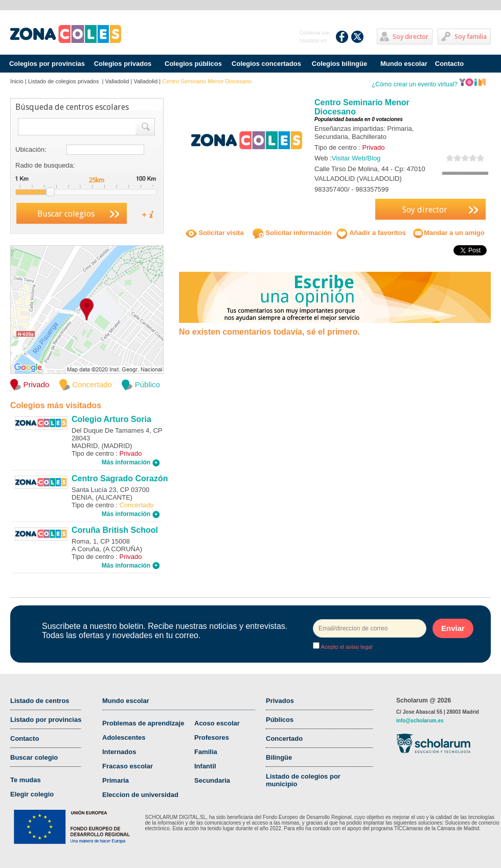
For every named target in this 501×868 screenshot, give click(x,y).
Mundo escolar (404, 64)
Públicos (280, 720)
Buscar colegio (34, 757)
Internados (119, 752)
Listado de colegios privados (64, 81)
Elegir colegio (32, 794)
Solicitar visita (215, 233)
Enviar (453, 628)
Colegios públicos (193, 64)
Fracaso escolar (128, 766)
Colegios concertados (266, 64)
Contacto (449, 64)
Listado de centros (40, 701)
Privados (280, 701)
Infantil (205, 766)
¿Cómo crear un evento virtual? (429, 84)
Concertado (284, 738)
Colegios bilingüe (339, 64)
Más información (131, 462)
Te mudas (26, 780)
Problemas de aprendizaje (143, 723)
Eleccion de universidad (140, 795)
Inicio (17, 81)
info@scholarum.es (420, 721)
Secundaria (212, 780)
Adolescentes (124, 737)
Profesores (212, 737)
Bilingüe (279, 757)
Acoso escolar (217, 723)
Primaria (116, 780)
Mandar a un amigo (448, 233)
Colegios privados (123, 64)
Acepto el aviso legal (346, 647)
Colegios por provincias (47, 64)
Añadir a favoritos (371, 233)
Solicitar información (292, 233)
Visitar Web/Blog (356, 158)
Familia (206, 752)
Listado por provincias (46, 720)
